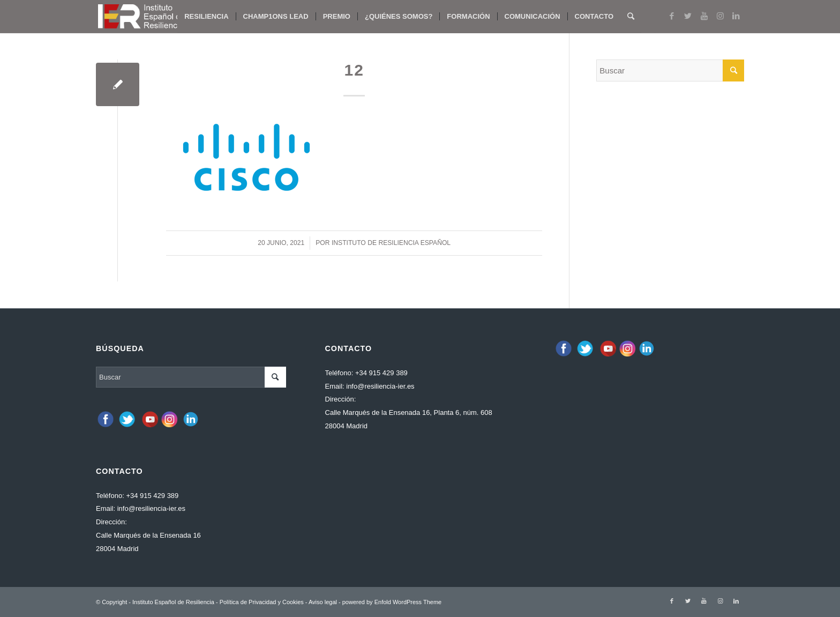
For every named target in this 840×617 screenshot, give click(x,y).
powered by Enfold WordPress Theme (392, 602)
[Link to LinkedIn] (736, 16)
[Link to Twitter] (688, 16)
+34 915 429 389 (152, 496)
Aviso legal (323, 602)
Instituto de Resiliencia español (391, 243)
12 (354, 70)
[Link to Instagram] (720, 16)
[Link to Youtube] (704, 16)
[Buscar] (631, 17)
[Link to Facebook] (672, 16)
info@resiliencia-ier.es (151, 508)
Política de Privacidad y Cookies (262, 602)
